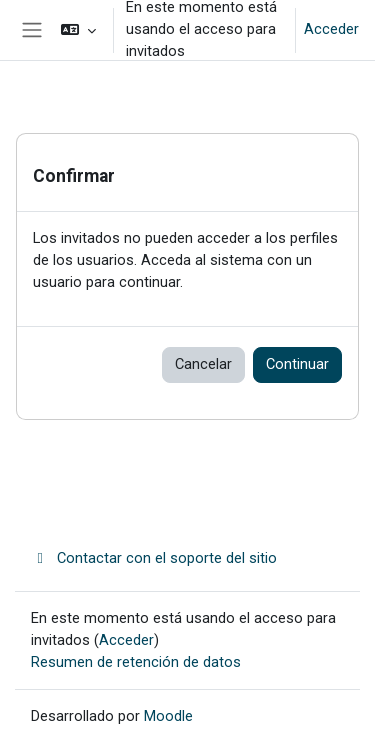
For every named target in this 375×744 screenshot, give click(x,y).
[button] (78, 30)
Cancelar (203, 364)
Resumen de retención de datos (136, 662)
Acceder (331, 29)
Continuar (297, 364)
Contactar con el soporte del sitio (154, 558)
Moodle (168, 716)
